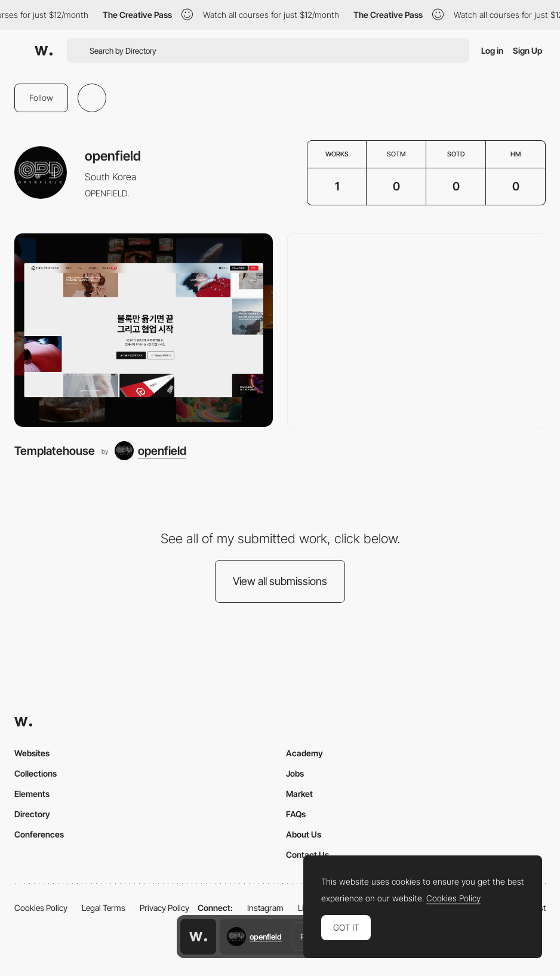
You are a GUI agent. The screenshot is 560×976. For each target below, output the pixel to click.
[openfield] (150, 451)
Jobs (295, 773)
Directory (32, 814)
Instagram (265, 908)
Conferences (39, 834)
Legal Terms (104, 908)
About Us (304, 834)
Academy (304, 753)
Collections (36, 773)
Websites (32, 753)
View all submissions (280, 581)
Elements (32, 794)
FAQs (296, 814)
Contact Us (307, 855)
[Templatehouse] (144, 330)
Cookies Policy (41, 908)
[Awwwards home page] (198, 937)
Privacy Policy (164, 908)
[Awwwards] (44, 51)
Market (299, 794)
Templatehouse (55, 451)
